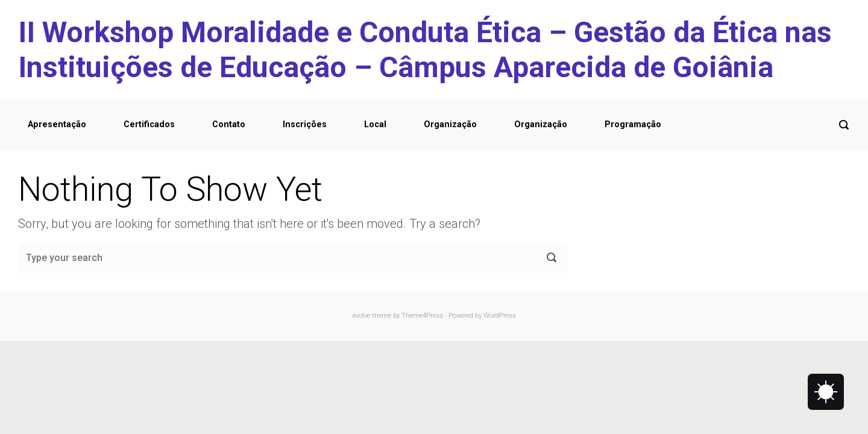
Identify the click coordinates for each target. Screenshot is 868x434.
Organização (450, 124)
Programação (633, 124)
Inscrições (305, 124)
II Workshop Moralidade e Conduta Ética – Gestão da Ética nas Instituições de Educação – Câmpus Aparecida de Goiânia (425, 50)
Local (375, 124)
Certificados (149, 124)
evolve (361, 316)
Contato (229, 124)
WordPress (500, 316)
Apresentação (57, 124)
